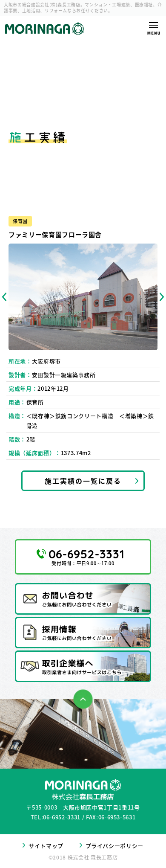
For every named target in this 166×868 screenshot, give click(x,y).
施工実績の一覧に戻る (83, 481)
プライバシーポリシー (115, 846)
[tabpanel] (83, 297)
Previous (4, 297)
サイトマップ (46, 846)
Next (162, 297)
